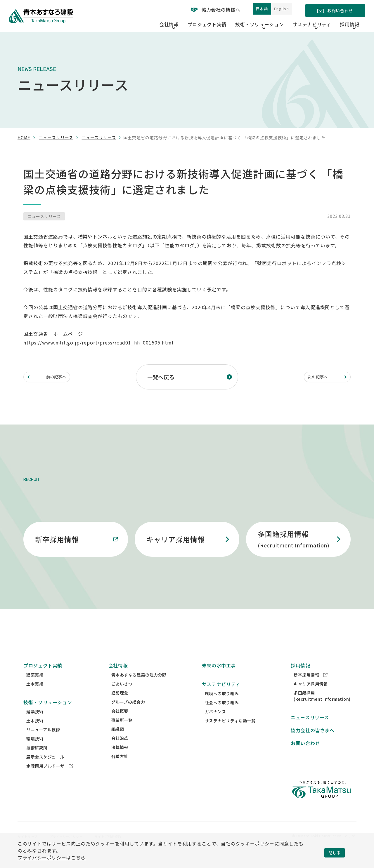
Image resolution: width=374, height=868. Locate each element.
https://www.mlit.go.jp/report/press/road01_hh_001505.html (98, 342)
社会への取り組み (222, 714)
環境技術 (35, 750)
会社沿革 (120, 749)
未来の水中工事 (219, 676)
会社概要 (120, 722)
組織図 (118, 740)
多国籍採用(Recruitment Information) (322, 707)
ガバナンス (215, 723)
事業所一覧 (122, 731)
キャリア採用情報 (311, 695)
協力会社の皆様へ (200, 10)
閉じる (335, 853)
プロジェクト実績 (229, 23)
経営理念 (120, 704)
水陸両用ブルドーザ (50, 777)
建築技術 (35, 723)
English (278, 10)
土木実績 (35, 695)
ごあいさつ (122, 695)
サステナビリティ (221, 695)
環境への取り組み (222, 705)
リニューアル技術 (43, 741)
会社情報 (118, 676)
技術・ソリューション (48, 713)
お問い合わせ (305, 754)
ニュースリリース (56, 138)
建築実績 (35, 686)
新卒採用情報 (311, 686)
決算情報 (120, 758)
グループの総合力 (128, 713)
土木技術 (35, 732)
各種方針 (120, 767)
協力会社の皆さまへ (313, 741)
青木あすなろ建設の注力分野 (139, 686)
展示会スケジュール (45, 768)
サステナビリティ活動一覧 (230, 732)
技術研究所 (37, 759)
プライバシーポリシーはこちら (52, 857)
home (24, 138)
